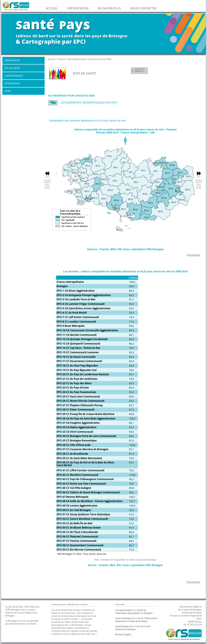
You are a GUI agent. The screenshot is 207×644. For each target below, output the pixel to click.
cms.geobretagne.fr (124, 610)
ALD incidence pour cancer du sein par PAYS (90, 59)
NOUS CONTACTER (143, 8)
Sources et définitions (139, 70)
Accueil (52, 59)
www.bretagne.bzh (124, 626)
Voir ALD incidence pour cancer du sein (199, 184)
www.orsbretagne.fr (124, 618)
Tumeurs (61, 59)
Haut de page (193, 255)
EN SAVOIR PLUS (109, 8)
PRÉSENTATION (78, 8)
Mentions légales (123, 635)
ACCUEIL (52, 8)
